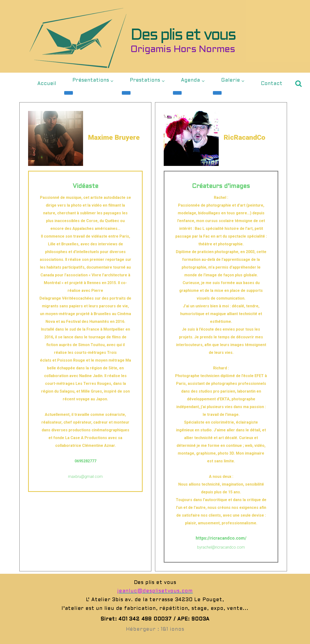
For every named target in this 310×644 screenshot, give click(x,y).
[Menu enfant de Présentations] (69, 93)
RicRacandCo (250, 137)
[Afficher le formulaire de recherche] (298, 84)
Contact (272, 84)
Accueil (47, 84)
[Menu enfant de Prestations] (126, 93)
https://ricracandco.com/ (221, 538)
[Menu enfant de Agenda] (177, 93)
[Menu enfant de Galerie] (217, 93)
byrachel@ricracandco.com (221, 547)
